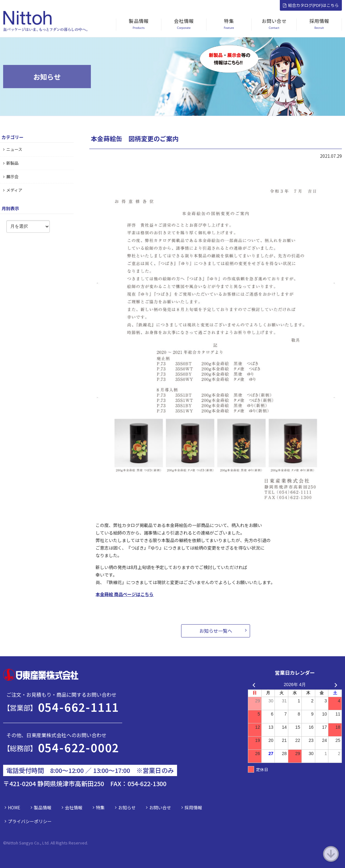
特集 (100, 807)
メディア (13, 190)
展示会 (11, 176)
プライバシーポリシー (30, 821)
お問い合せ (160, 807)
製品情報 (43, 807)
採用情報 (193, 807)
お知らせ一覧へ (216, 631)
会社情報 (74, 807)
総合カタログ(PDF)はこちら (311, 5)
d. (86, 843)
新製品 (11, 163)
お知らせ (127, 807)
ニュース (13, 149)
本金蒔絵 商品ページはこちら (125, 594)
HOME (14, 807)
